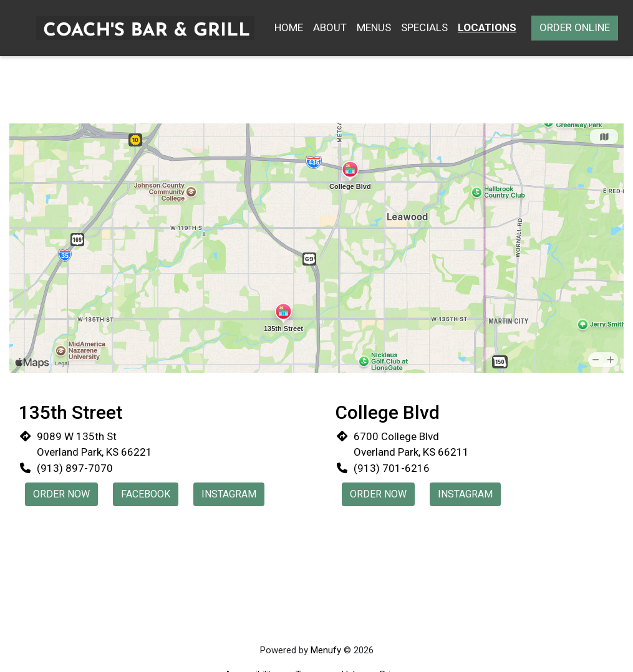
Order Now (61, 494)
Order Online (575, 27)
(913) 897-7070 (75, 468)
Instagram (229, 494)
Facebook (146, 494)
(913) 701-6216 (392, 468)
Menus (374, 27)
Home (289, 27)
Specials (424, 27)
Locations (487, 27)
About (330, 27)
